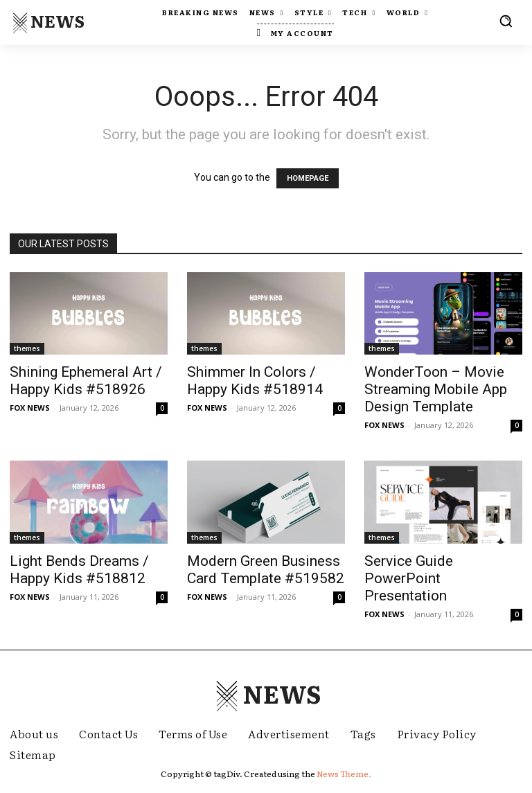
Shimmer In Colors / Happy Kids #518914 (255, 381)
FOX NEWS (30, 408)
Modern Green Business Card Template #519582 (266, 570)
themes (27, 348)
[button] (506, 21)
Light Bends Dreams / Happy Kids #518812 (79, 570)
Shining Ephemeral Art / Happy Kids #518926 (86, 381)
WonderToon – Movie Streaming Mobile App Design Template (436, 389)
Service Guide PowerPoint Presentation (409, 578)
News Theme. (344, 774)
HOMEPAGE (308, 178)
